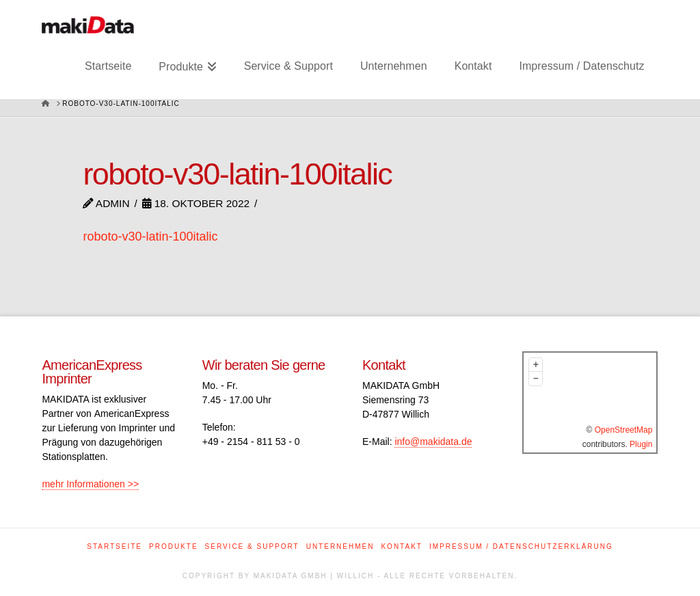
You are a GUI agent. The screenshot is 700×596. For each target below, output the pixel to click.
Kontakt (401, 546)
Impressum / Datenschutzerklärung (521, 546)
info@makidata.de (433, 442)
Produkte (174, 546)
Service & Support (252, 546)
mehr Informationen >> (90, 484)
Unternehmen (340, 546)
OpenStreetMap (624, 430)
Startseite (115, 546)
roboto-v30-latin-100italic (150, 236)
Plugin (640, 444)
